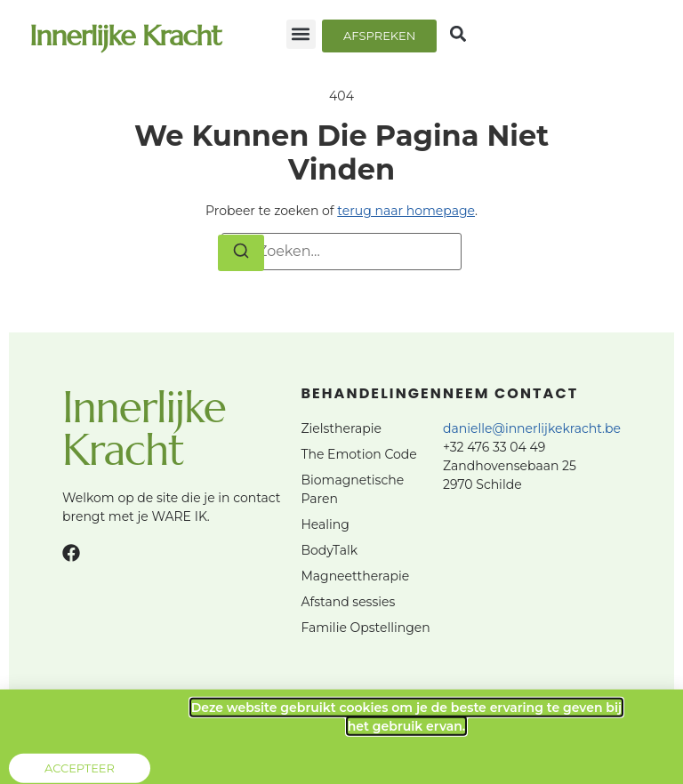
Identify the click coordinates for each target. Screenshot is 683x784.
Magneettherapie (355, 576)
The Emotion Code (358, 454)
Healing (325, 524)
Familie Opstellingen (365, 628)
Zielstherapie (341, 428)
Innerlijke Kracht (125, 36)
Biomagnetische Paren (352, 489)
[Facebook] (71, 553)
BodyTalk (329, 550)
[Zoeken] (241, 253)
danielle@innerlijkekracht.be (532, 428)
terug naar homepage (406, 211)
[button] (301, 34)
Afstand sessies (348, 602)
